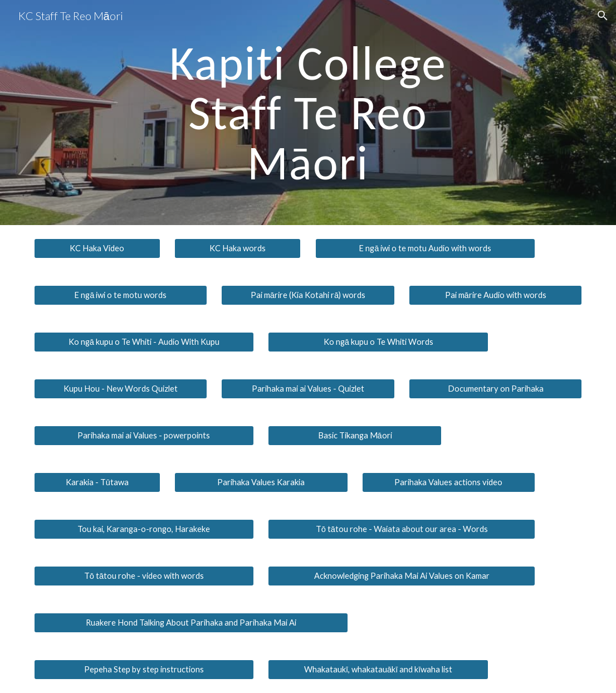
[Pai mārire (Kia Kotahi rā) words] (308, 295)
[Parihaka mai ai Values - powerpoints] (144, 436)
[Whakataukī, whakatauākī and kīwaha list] (378, 670)
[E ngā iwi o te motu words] (121, 295)
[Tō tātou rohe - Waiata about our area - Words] (402, 529)
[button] (603, 16)
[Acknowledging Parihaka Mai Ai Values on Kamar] (402, 576)
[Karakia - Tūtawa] (97, 482)
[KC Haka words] (238, 248)
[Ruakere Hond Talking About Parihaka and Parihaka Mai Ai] (191, 623)
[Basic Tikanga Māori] (355, 436)
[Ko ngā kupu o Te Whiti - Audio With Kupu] (144, 342)
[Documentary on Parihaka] (495, 389)
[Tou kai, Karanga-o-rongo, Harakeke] (144, 529)
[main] (308, 113)
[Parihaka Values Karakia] (261, 482)
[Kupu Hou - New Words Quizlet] (121, 389)
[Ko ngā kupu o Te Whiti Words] (378, 342)
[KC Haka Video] (97, 248)
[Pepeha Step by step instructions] (144, 670)
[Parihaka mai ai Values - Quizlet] (308, 389)
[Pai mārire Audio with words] (495, 295)
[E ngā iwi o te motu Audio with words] (426, 248)
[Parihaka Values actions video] (449, 482)
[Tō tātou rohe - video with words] (144, 576)
